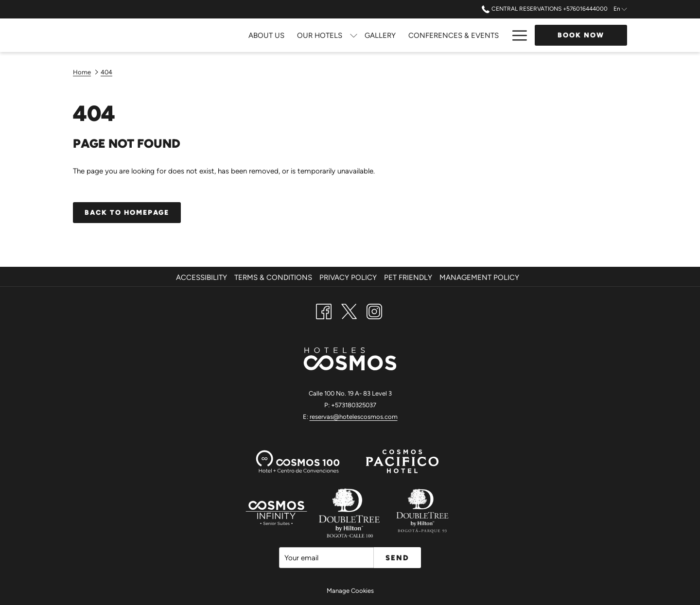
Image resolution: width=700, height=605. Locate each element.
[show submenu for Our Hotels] (253, 35)
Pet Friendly (408, 277)
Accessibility (201, 277)
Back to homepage (127, 213)
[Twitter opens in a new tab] (349, 310)
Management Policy (479, 277)
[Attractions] (474, 35)
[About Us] (166, 35)
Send (397, 558)
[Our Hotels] (219, 35)
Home (82, 72)
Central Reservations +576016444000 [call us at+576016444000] (544, 9)
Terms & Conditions (273, 277)
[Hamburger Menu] (516, 35)
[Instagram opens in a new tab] (374, 310)
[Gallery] (280, 35)
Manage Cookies (350, 591)
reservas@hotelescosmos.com (354, 417)
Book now (581, 35)
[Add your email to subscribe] (326, 558)
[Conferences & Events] (353, 35)
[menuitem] (203, 277)
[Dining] (424, 35)
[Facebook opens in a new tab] (324, 310)
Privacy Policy (348, 277)
